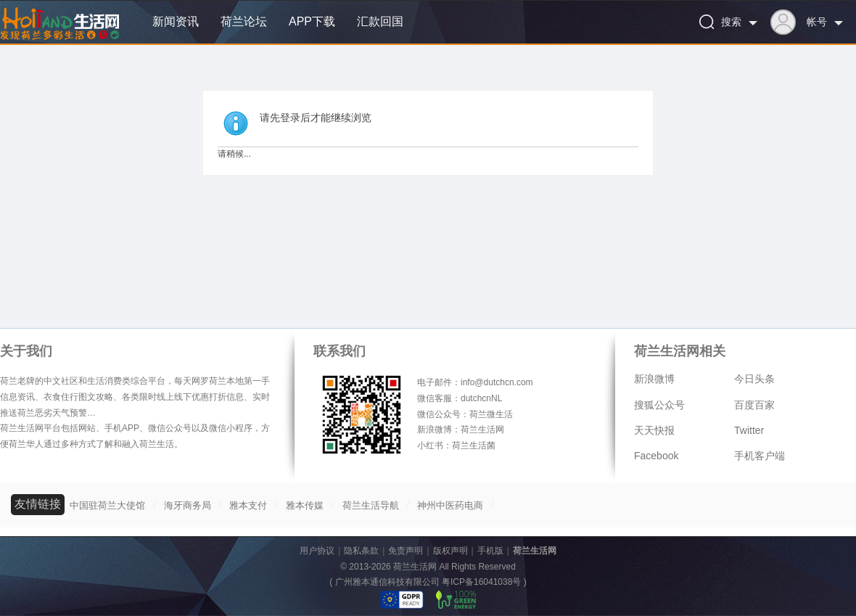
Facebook (656, 456)
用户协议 (317, 551)
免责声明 (406, 551)
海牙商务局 (188, 505)
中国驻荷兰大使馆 (107, 505)
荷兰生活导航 (371, 505)
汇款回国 (380, 21)
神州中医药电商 (450, 505)
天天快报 (654, 430)
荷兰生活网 (535, 551)
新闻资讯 (176, 21)
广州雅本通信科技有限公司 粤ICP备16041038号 (428, 582)
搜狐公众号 (659, 405)
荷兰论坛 (244, 21)
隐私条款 (361, 551)
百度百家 (754, 405)
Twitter (749, 430)
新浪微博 (654, 379)
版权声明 (450, 551)
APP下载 (312, 21)
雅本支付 (248, 505)
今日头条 (754, 379)
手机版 (490, 551)
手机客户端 (760, 456)
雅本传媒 (305, 505)
